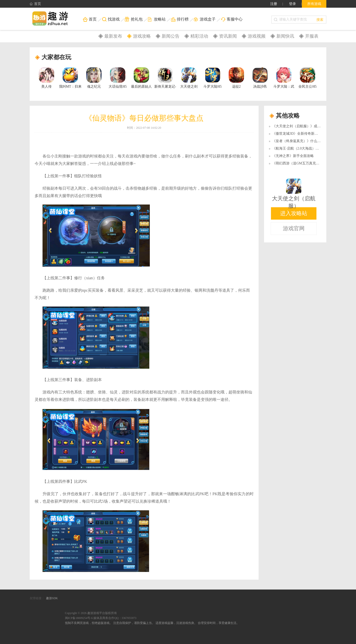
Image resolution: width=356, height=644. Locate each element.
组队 (78, 176)
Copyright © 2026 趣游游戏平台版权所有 (91, 613)
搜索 (320, 20)
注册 (274, 4)
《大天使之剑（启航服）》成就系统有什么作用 (309, 126)
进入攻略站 (294, 213)
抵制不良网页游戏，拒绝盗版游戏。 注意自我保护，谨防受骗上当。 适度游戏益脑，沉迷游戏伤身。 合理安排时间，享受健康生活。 (152, 623)
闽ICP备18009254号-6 (79, 618)
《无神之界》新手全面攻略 (293, 156)
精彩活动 (199, 36)
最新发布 (113, 36)
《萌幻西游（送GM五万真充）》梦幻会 (303, 163)
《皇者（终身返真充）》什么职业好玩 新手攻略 (309, 141)
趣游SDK (52, 598)
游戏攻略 (142, 36)
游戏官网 (294, 228)
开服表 (312, 36)
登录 (292, 4)
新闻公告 (171, 36)
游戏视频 (257, 36)
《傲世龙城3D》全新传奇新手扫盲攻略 (302, 134)
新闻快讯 (285, 36)
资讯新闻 (228, 36)
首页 (35, 4)
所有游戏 (314, 4)
